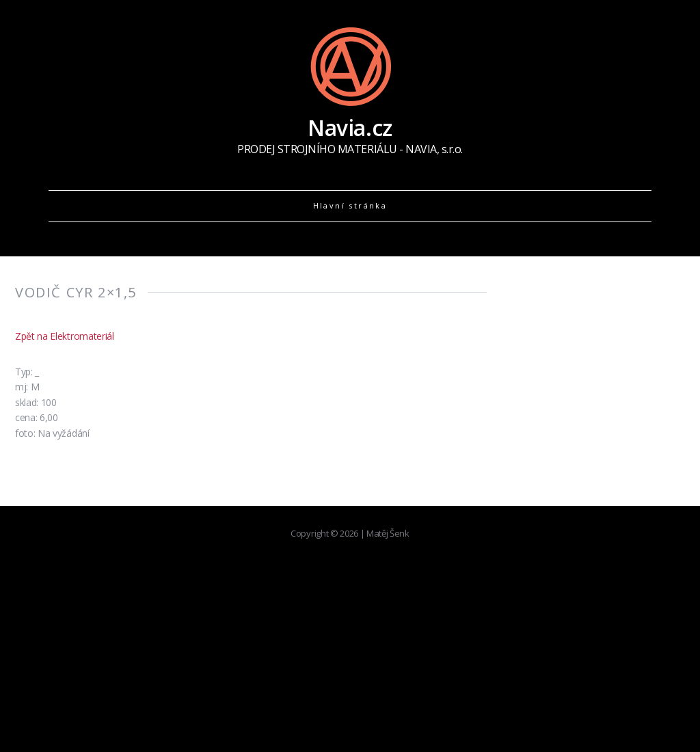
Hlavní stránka (350, 205)
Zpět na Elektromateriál (65, 336)
